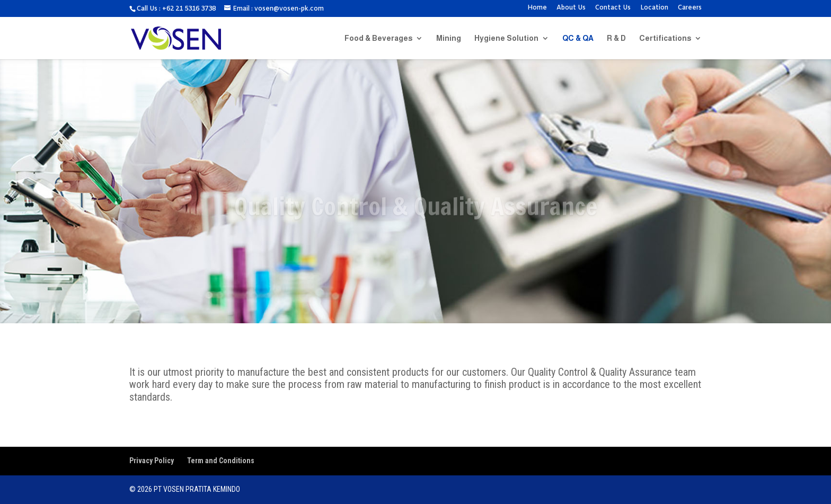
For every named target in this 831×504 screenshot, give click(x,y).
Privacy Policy (152, 461)
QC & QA (578, 38)
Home (537, 8)
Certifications (665, 38)
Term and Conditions (221, 461)
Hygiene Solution (506, 38)
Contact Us (613, 8)
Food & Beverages (378, 38)
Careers (690, 8)
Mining (449, 38)
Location (654, 8)
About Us (571, 8)
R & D (616, 38)
